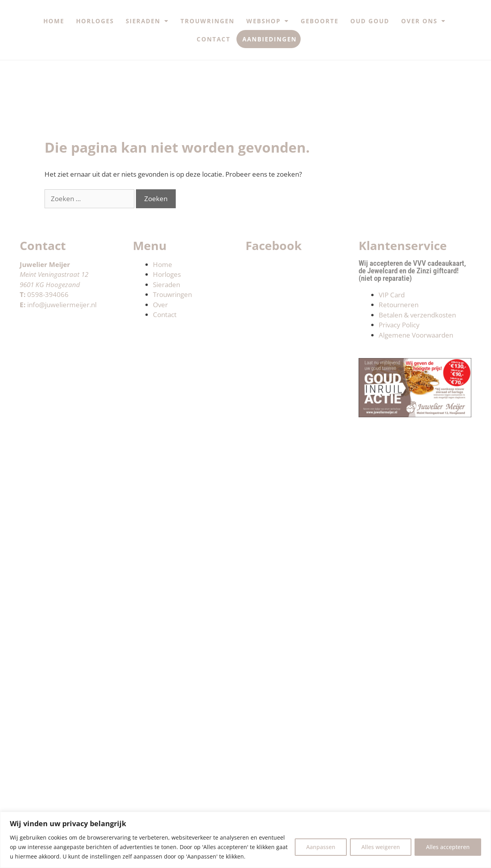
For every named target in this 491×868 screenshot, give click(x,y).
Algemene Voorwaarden (416, 335)
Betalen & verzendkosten (417, 315)
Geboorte (320, 21)
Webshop (268, 21)
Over (160, 305)
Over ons (423, 21)
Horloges (95, 21)
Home (54, 21)
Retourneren (399, 305)
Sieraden (147, 21)
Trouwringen (207, 21)
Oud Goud (370, 21)
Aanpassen (321, 847)
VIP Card (392, 295)
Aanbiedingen (270, 39)
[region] (245, 840)
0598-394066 (48, 294)
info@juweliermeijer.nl (62, 305)
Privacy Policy (399, 325)
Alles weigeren (381, 847)
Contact (214, 39)
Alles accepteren (448, 847)
